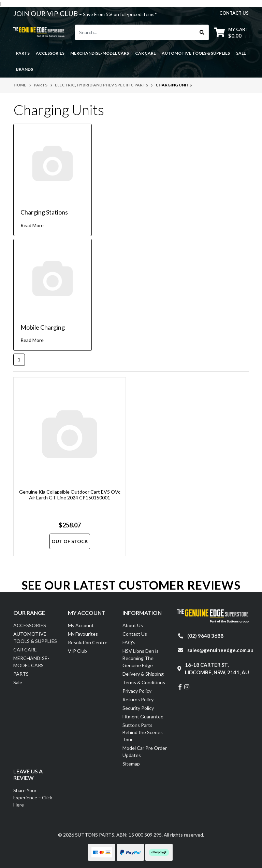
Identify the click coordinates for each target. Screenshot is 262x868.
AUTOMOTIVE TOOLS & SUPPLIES (35, 637)
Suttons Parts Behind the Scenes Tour (143, 732)
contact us (234, 13)
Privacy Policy (137, 691)
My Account (81, 625)
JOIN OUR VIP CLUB (46, 13)
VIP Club (77, 651)
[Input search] (135, 32)
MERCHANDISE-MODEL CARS (31, 662)
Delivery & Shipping (143, 674)
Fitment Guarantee (143, 717)
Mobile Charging (43, 327)
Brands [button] (25, 69)
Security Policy (138, 708)
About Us (133, 625)
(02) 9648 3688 (205, 636)
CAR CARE (25, 650)
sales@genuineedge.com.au (220, 650)
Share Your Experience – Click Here (33, 797)
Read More (32, 225)
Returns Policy (138, 699)
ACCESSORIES (30, 625)
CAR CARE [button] (145, 53)
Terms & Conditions (144, 682)
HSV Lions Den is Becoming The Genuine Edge (141, 658)
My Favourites (83, 634)
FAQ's (129, 642)
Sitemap (131, 764)
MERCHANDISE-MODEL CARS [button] (100, 53)
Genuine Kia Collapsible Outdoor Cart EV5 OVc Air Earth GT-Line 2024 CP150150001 (70, 495)
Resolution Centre (88, 642)
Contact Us (135, 634)
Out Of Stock (70, 541)
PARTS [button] (23, 53)
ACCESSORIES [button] (50, 53)
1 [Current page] (19, 360)
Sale (241, 53)
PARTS (21, 674)
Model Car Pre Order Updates (145, 752)
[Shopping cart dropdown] (231, 32)
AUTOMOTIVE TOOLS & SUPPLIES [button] (196, 53)
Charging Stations (44, 212)
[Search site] (202, 32)
